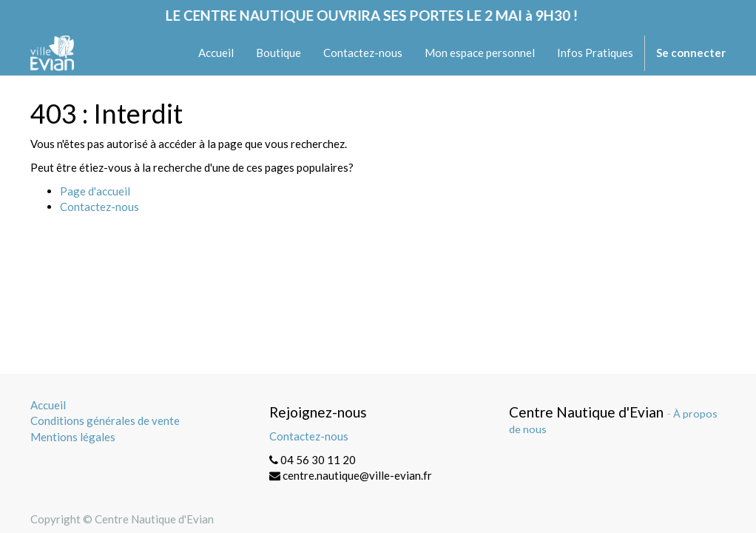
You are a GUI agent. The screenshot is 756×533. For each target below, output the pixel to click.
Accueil (48, 405)
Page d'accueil (95, 191)
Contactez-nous (99, 207)
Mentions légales (73, 437)
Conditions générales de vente (105, 420)
